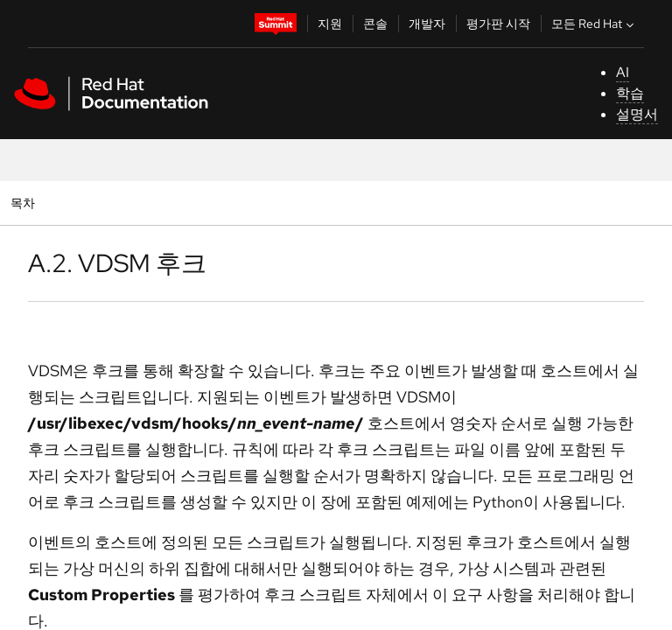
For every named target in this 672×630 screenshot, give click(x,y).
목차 (25, 203)
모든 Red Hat (595, 24)
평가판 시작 (498, 24)
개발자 (427, 24)
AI (623, 72)
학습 (630, 93)
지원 (330, 24)
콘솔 (375, 24)
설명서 (637, 114)
